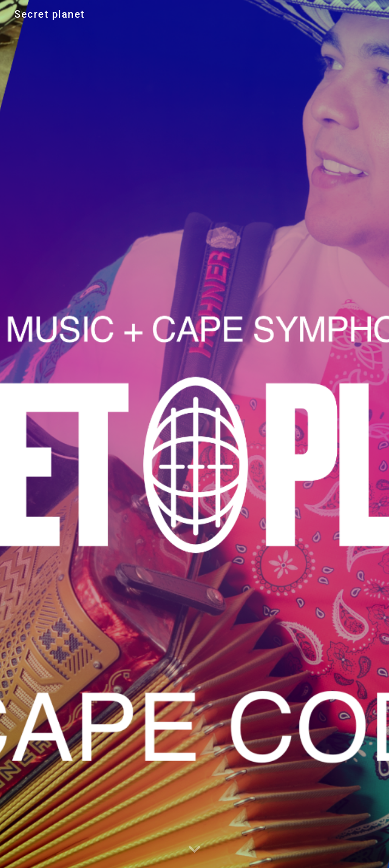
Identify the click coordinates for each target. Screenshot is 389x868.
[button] (194, 850)
